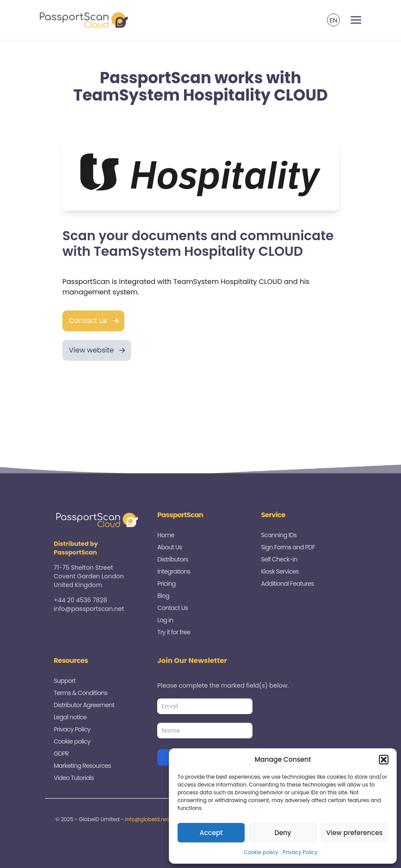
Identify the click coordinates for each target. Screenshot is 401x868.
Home (166, 535)
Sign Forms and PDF (288, 547)
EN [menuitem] (333, 20)
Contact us (88, 321)
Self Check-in (279, 559)
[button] (384, 760)
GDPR (61, 754)
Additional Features (288, 584)
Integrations (174, 571)
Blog (163, 596)
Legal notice (70, 717)
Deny (283, 833)
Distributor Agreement (84, 705)
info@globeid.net (147, 819)
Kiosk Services (280, 571)
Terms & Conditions (81, 693)
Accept (211, 833)
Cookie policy (261, 852)
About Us (170, 547)
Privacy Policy (300, 852)
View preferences (354, 833)
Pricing (166, 584)
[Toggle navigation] (356, 20)
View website (91, 350)
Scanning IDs (279, 535)
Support (65, 681)
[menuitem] (333, 20)
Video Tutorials (74, 778)
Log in (165, 620)
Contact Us (172, 608)
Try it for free (174, 632)
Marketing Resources (82, 766)
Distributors (173, 559)
